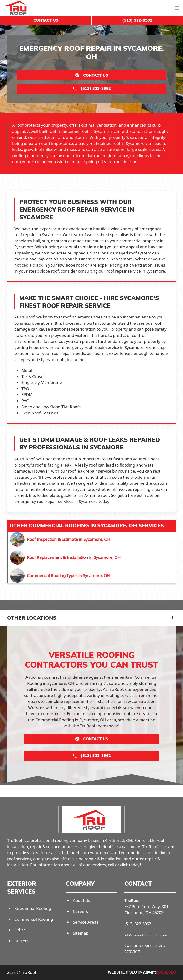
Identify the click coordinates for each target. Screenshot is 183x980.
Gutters (21, 941)
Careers (80, 911)
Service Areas (86, 922)
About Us (81, 900)
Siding (20, 930)
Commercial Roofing (34, 919)
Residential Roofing (33, 908)
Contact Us (46, 20)
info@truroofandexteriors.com (146, 935)
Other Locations (32, 618)
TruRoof (132, 900)
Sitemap (81, 933)
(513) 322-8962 (138, 924)
